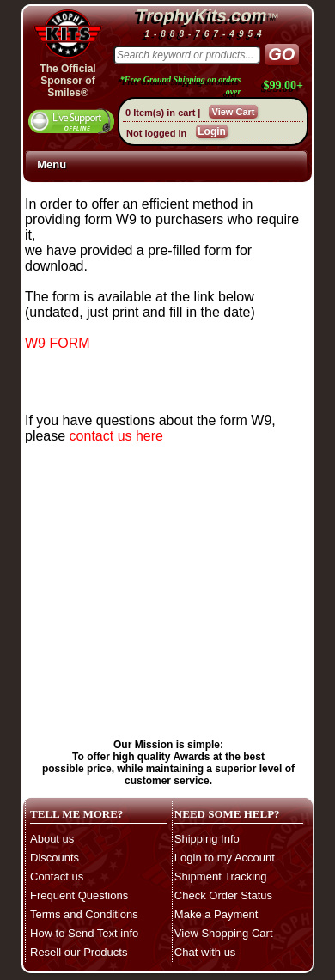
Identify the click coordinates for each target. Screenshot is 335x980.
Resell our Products (79, 952)
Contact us (57, 877)
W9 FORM (58, 343)
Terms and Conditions (84, 914)
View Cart (234, 112)
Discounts (55, 858)
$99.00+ (283, 85)
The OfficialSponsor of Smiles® (67, 81)
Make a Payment (216, 914)
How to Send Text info (84, 933)
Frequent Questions (79, 895)
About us (52, 839)
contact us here (116, 436)
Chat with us (205, 952)
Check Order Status (223, 895)
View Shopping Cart (224, 933)
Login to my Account (225, 858)
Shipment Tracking (221, 877)
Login (212, 131)
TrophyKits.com (202, 15)
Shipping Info (207, 839)
